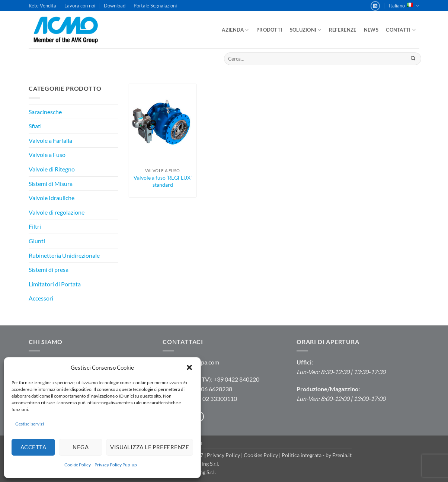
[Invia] (413, 59)
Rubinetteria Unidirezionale (64, 255)
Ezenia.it (342, 455)
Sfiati (35, 126)
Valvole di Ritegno (52, 169)
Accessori (41, 298)
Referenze (343, 30)
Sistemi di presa (49, 269)
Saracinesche (45, 112)
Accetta (33, 447)
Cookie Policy (78, 465)
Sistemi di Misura (51, 184)
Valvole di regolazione (57, 212)
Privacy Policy (223, 455)
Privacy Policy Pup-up (116, 465)
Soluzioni (306, 30)
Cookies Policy (261, 455)
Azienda (235, 30)
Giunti (37, 241)
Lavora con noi (80, 6)
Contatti (401, 30)
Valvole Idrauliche (52, 198)
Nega (81, 447)
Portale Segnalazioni (155, 6)
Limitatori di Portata (55, 284)
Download (115, 6)
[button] (189, 367)
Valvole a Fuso (47, 155)
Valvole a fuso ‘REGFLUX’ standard (163, 181)
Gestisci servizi (30, 424)
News (371, 30)
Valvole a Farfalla (50, 140)
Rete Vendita (42, 6)
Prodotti (269, 30)
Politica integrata (302, 455)
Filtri (35, 226)
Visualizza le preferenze (150, 447)
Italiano (404, 6)
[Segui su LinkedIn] (375, 6)
